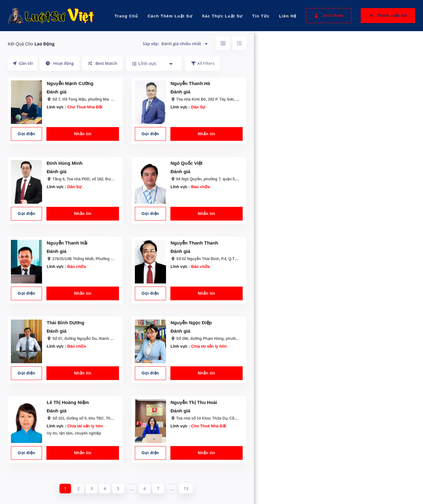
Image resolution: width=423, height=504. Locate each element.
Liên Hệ (288, 16)
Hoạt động (60, 63)
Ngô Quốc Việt (187, 163)
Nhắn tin (83, 134)
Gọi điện (26, 134)
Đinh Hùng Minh (65, 163)
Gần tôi (23, 63)
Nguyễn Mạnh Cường (70, 83)
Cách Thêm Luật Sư (170, 16)
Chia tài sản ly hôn (209, 346)
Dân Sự (198, 107)
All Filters (202, 63)
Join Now (329, 15)
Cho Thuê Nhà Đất (85, 107)
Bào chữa (201, 187)
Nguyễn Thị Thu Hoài (194, 402)
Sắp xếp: (176, 44)
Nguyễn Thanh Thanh (195, 243)
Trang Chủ (126, 16)
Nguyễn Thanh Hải (67, 243)
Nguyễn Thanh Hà (190, 83)
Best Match (102, 63)
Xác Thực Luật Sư (222, 16)
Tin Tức (261, 16)
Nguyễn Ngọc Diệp (191, 323)
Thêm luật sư (388, 15)
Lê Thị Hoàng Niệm (68, 402)
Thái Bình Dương (66, 323)
